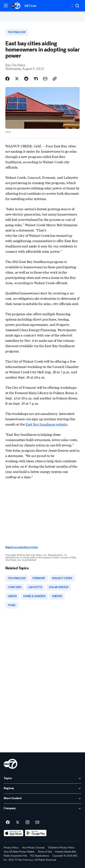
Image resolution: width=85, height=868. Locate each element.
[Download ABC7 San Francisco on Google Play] (36, 833)
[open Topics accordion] (42, 779)
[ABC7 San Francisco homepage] (16, 6)
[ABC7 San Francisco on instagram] (28, 822)
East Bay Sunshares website (47, 424)
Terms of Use (45, 852)
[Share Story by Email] (45, 79)
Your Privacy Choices (33, 848)
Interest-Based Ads (66, 852)
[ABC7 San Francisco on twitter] (18, 822)
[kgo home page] (10, 764)
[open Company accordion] (42, 809)
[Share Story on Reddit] (26, 79)
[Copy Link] (55, 79)
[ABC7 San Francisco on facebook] (8, 822)
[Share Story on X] (17, 79)
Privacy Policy (11, 848)
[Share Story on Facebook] (7, 79)
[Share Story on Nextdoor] (36, 79)
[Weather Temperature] (65, 6)
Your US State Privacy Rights (19, 852)
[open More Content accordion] (42, 799)
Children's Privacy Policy (61, 848)
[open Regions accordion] (42, 789)
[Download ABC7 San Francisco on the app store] (14, 833)
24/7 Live (30, 6)
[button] (6, 6)
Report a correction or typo (22, 547)
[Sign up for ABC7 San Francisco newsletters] (37, 822)
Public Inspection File (15, 856)
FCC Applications (40, 856)
